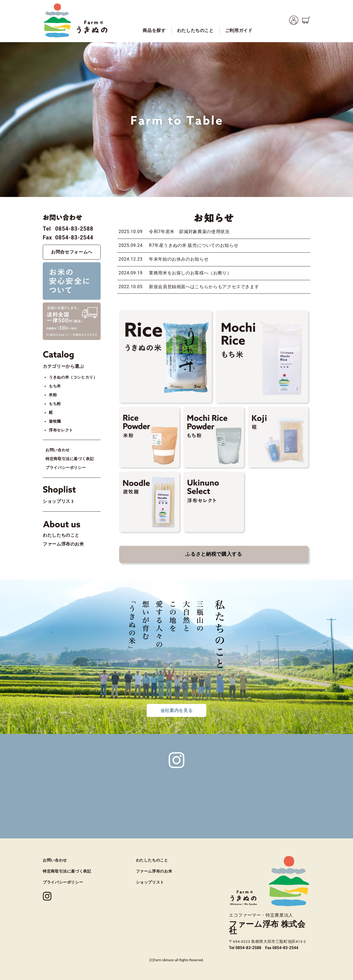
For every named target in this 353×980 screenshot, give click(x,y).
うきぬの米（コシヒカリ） (73, 377)
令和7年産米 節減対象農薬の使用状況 (189, 232)
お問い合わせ (58, 450)
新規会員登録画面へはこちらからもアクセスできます (204, 287)
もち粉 (55, 404)
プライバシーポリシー (66, 468)
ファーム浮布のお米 (63, 544)
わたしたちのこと (61, 535)
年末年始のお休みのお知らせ (179, 259)
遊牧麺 (55, 421)
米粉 (53, 395)
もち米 (55, 386)
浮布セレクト (61, 430)
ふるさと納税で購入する (214, 554)
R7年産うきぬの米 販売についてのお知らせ (194, 245)
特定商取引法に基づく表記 (70, 459)
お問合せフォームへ (72, 252)
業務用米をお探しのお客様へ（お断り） (190, 273)
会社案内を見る (176, 710)
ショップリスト (59, 501)
